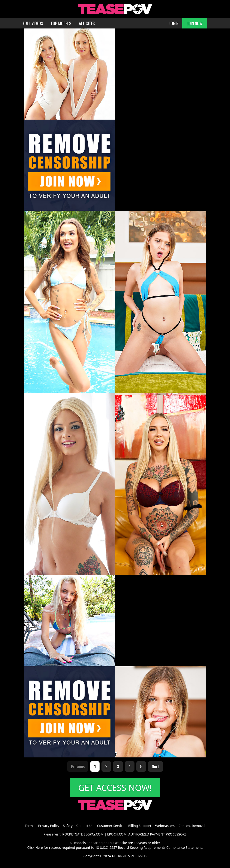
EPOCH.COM (117, 834)
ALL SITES (87, 23)
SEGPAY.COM (94, 834)
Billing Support (140, 826)
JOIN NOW (195, 23)
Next (156, 766)
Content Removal (192, 826)
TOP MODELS (61, 23)
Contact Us (85, 826)
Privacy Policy (48, 826)
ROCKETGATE (72, 834)
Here (39, 847)
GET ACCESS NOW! (115, 788)
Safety (68, 826)
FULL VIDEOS (33, 23)
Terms (29, 826)
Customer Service (111, 826)
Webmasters (165, 826)
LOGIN (174, 23)
